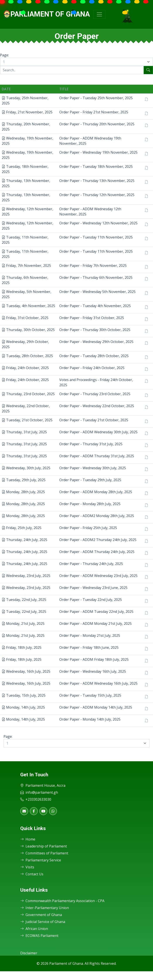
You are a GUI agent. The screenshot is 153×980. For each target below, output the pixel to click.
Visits (27, 867)
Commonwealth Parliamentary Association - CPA (62, 901)
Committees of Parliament (44, 853)
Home (28, 839)
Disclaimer (29, 953)
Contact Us (32, 874)
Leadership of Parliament (44, 846)
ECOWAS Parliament (39, 936)
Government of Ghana (41, 915)
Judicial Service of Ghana (43, 922)
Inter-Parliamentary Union (45, 908)
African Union (34, 929)
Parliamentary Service (41, 860)
